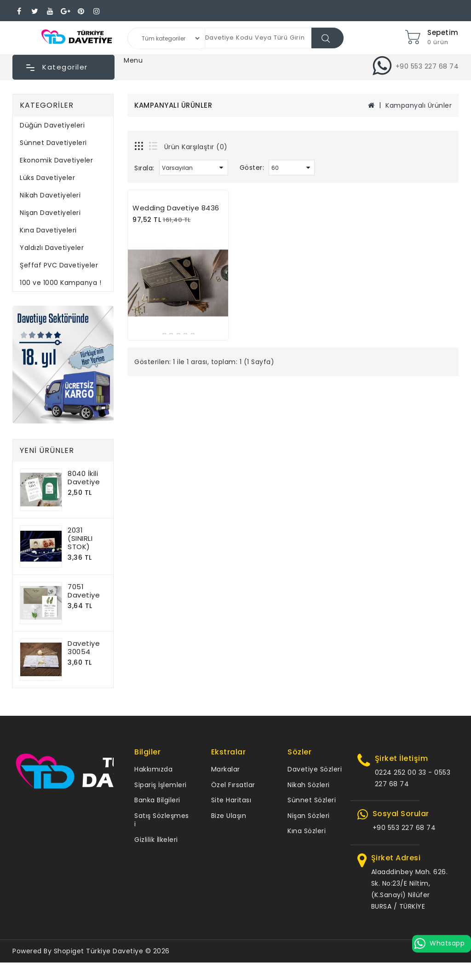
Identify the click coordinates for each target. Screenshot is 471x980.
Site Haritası (231, 800)
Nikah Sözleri (309, 785)
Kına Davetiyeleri (48, 230)
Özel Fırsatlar (233, 785)
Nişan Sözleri (309, 816)
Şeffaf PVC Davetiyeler (59, 265)
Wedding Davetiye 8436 (176, 208)
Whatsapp (442, 943)
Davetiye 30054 (84, 647)
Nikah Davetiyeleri (50, 195)
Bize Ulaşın (229, 816)
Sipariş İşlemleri (161, 785)
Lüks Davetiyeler (47, 178)
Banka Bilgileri (157, 800)
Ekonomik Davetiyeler (56, 160)
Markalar (226, 769)
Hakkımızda (153, 769)
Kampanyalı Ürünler (419, 105)
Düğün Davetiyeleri (52, 125)
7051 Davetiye (84, 591)
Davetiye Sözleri (315, 769)
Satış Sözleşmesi (162, 820)
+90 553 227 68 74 (404, 828)
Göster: (252, 168)
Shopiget (69, 951)
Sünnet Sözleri (312, 800)
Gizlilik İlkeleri (156, 840)
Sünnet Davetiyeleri (53, 143)
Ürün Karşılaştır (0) (196, 147)
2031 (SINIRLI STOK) (80, 538)
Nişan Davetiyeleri (50, 213)
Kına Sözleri (307, 831)
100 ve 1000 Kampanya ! (60, 283)
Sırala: (144, 168)
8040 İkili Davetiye (84, 478)
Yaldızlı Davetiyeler (52, 248)
